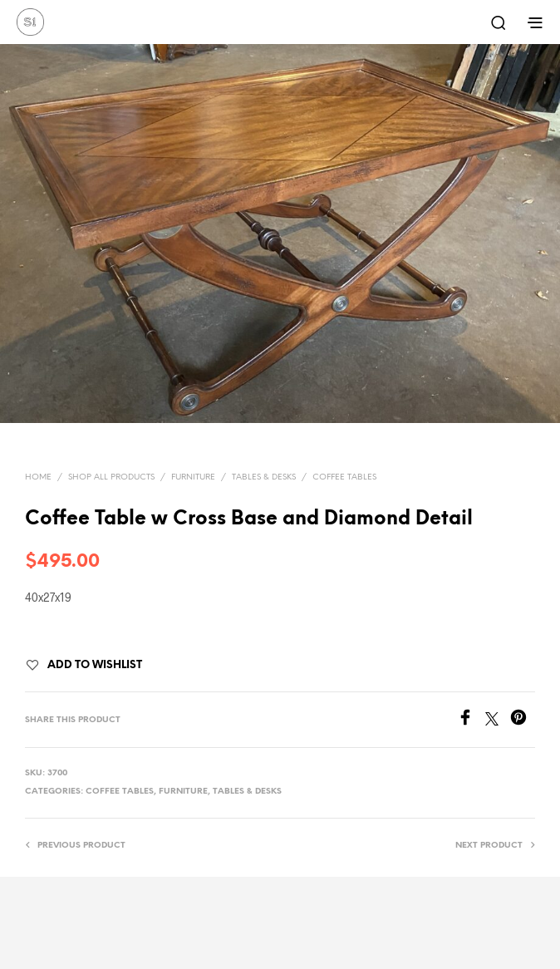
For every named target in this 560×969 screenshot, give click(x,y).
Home (38, 477)
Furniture (193, 477)
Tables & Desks (264, 477)
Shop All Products (111, 477)
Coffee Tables (344, 477)
